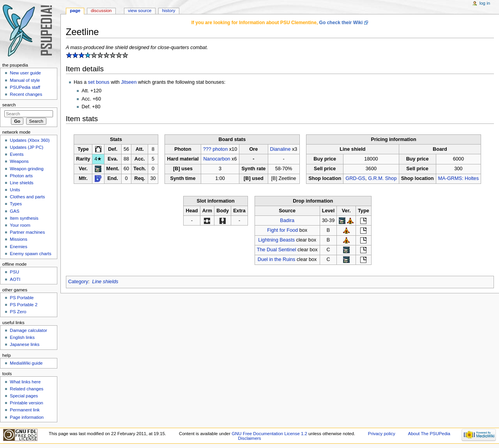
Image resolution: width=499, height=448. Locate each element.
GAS (14, 211)
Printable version (26, 403)
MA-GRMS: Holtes (458, 178)
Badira (287, 220)
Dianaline (280, 149)
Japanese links (25, 344)
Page (75, 11)
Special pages (24, 396)
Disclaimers (249, 438)
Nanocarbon (217, 159)
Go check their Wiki (341, 23)
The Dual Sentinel (277, 250)
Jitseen (129, 82)
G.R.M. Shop (382, 178)
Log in (485, 3)
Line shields (105, 282)
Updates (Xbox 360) (30, 140)
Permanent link (25, 410)
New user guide (25, 73)
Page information (27, 417)
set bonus (99, 82)
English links (22, 337)
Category (78, 282)
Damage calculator (28, 330)
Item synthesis (24, 218)
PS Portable (22, 298)
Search (9, 105)
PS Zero (18, 312)
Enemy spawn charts (30, 254)
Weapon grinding (27, 169)
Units (15, 190)
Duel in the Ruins (277, 259)
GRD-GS (355, 178)
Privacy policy (382, 434)
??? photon (216, 149)
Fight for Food (282, 230)
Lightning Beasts (276, 240)
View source (140, 11)
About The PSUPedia (429, 434)
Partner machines (27, 232)
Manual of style (25, 80)
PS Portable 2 (24, 305)
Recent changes (26, 94)
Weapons (19, 161)
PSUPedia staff (25, 87)
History (169, 11)
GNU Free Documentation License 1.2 (269, 434)
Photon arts (21, 176)
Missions (19, 239)
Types (16, 204)
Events (17, 154)
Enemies (19, 247)
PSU (14, 272)
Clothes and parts (27, 197)
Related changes (27, 389)
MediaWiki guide (26, 363)
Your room (20, 225)
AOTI (15, 279)
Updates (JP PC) (27, 147)
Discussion (101, 11)
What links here (25, 382)
